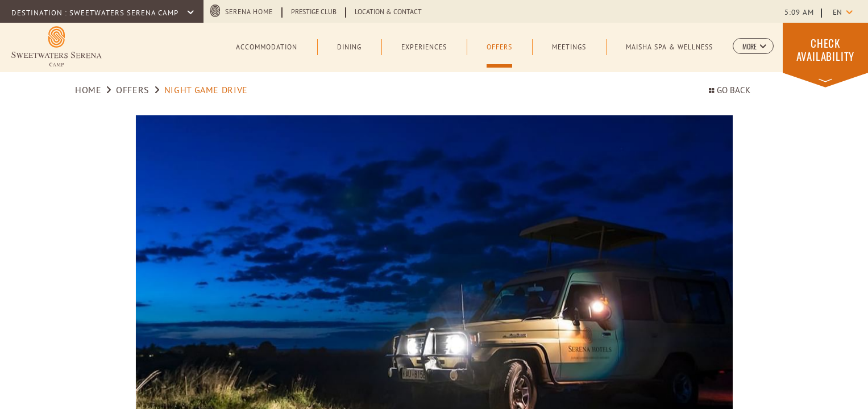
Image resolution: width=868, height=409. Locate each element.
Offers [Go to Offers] (133, 91)
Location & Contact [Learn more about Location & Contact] (388, 12)
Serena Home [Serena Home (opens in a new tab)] (249, 12)
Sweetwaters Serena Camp (125, 14)
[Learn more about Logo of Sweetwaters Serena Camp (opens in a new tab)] (57, 46)
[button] (753, 46)
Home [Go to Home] (88, 91)
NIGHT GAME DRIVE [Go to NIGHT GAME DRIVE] (206, 91)
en (837, 13)
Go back (729, 91)
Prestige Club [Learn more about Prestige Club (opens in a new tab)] (314, 12)
